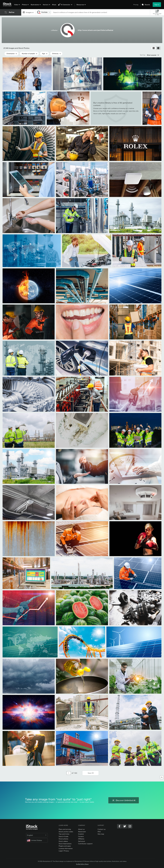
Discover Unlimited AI (124, 800)
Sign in (157, 5)
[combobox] (28, 12)
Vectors (46, 5)
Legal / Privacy (64, 851)
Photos (24, 5)
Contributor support (85, 844)
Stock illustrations (65, 844)
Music (54, 5)
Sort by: (143, 55)
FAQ (99, 832)
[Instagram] (130, 826)
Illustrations (35, 5)
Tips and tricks (64, 834)
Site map (101, 834)
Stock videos (63, 841)
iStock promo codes (66, 832)
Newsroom (82, 832)
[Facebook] (119, 826)
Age (44, 54)
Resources (80, 5)
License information (66, 848)
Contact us (102, 829)
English (37, 835)
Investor (81, 834)
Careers (81, 836)
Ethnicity (55, 54)
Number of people (28, 54)
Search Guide (63, 836)
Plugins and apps (65, 846)
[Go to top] (162, 777)
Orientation (11, 54)
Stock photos (63, 839)
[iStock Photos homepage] (8, 5)
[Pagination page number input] (69, 773)
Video (16, 5)
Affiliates (81, 839)
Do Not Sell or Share (82, 864)
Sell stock (82, 841)
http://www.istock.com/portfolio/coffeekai (95, 30)
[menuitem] (17, 6)
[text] (101, 12)
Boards (147, 5)
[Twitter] (125, 826)
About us (81, 829)
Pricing (136, 5)
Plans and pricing (65, 829)
